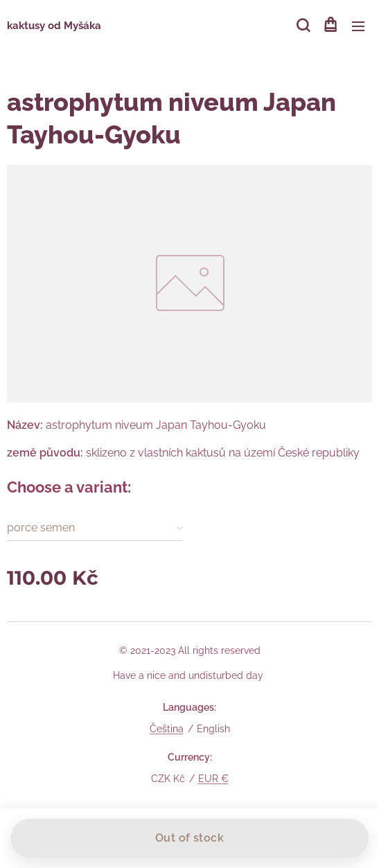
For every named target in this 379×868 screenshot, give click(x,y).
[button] (302, 26)
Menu (358, 26)
